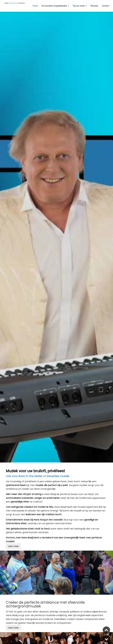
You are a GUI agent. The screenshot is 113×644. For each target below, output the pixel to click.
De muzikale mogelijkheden (55, 6)
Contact (105, 6)
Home (35, 6)
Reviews (94, 6)
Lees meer (13, 546)
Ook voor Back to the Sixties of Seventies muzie (37, 476)
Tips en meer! (80, 6)
